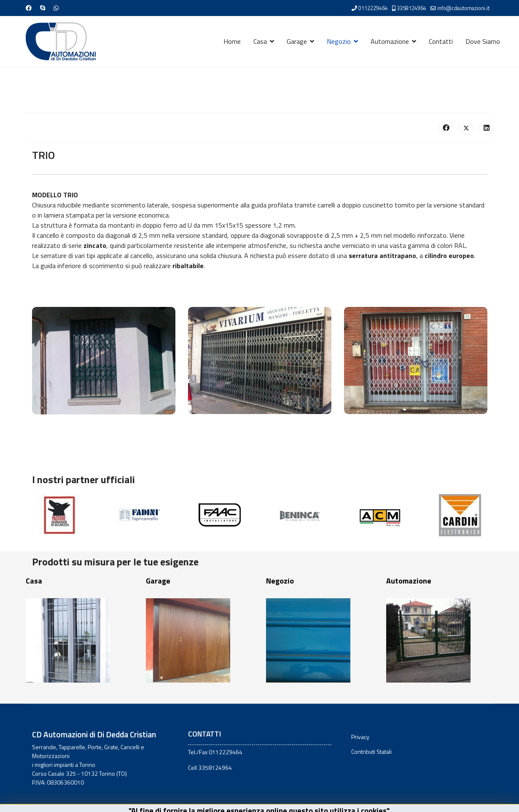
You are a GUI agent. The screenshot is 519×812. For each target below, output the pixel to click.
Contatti (441, 41)
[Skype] (43, 8)
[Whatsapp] (56, 8)
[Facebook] (29, 8)
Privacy (360, 737)
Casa (260, 41)
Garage (297, 41)
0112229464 (373, 8)
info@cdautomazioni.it (463, 8)
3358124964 (411, 8)
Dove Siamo (483, 41)
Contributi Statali (371, 752)
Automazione (390, 41)
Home (232, 41)
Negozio (339, 41)
